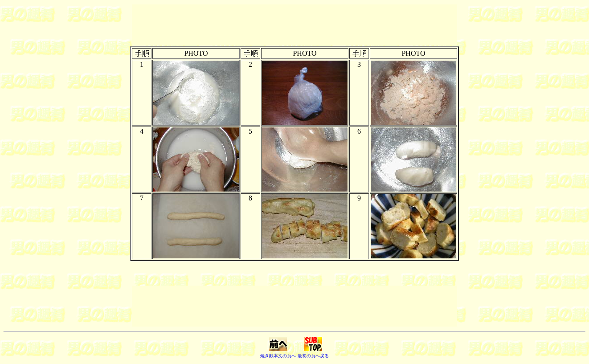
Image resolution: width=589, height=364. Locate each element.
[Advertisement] (294, 25)
